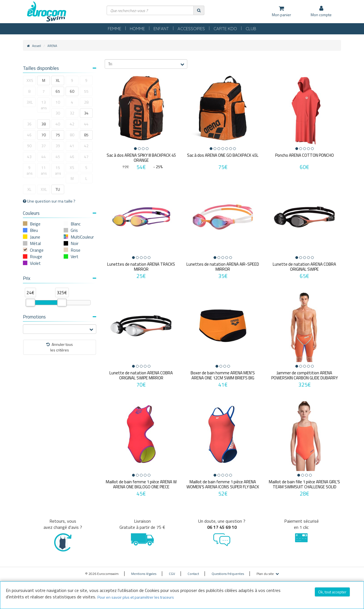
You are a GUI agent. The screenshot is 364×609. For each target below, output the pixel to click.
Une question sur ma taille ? (49, 201)
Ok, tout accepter (332, 592)
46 (29, 135)
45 (58, 157)
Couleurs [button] (60, 213)
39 (58, 146)
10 (58, 102)
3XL (30, 102)
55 (86, 91)
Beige (35, 224)
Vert (75, 256)
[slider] (30, 303)
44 (86, 124)
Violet (35, 263)
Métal (35, 243)
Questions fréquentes (228, 574)
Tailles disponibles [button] (60, 68)
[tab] (60, 69)
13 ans (44, 105)
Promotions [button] (60, 317)
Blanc (76, 224)
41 (72, 146)
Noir (75, 243)
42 (72, 124)
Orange (37, 250)
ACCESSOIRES (191, 29)
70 (44, 135)
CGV (172, 574)
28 (86, 102)
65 (58, 91)
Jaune (35, 237)
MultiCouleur (82, 237)
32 (72, 113)
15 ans (58, 170)
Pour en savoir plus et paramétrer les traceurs (136, 597)
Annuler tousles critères (60, 347)
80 (72, 135)
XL (58, 80)
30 (58, 113)
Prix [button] (60, 278)
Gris (74, 230)
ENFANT (161, 29)
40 (58, 124)
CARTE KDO (225, 29)
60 (72, 91)
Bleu (34, 230)
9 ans (30, 170)
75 (58, 135)
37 (44, 146)
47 (86, 157)
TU (58, 189)
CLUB (251, 29)
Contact (193, 574)
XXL (44, 189)
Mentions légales (144, 574)
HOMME (137, 29)
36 (29, 124)
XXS (30, 80)
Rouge (36, 256)
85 (86, 135)
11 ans (44, 170)
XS (72, 167)
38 (44, 124)
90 (29, 146)
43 (29, 157)
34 (86, 113)
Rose (76, 250)
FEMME (114, 29)
